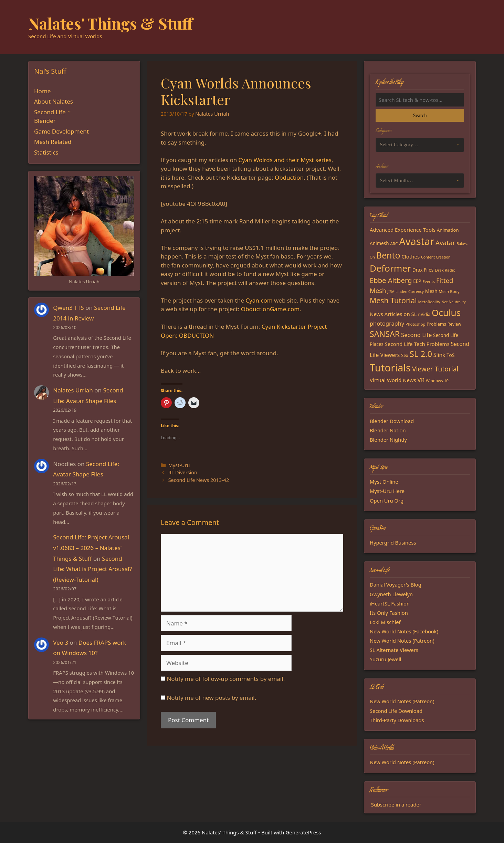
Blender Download (392, 421)
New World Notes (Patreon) (402, 641)
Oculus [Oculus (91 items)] (446, 313)
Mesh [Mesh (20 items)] (431, 291)
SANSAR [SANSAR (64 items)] (385, 334)
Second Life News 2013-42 (199, 480)
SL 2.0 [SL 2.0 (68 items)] (421, 354)
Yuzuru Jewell (386, 659)
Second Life (50, 112)
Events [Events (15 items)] (429, 281)
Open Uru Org (387, 500)
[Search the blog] (420, 100)
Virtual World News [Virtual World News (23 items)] (393, 380)
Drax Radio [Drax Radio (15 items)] (445, 270)
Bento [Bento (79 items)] (388, 255)
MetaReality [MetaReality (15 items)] (429, 302)
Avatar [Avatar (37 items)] (445, 243)
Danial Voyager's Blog (396, 584)
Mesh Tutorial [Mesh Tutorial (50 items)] (393, 300)
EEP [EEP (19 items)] (417, 281)
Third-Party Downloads (397, 720)
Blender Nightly (388, 440)
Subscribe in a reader (396, 804)
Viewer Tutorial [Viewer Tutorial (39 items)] (435, 369)
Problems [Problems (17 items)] (436, 324)
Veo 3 (61, 642)
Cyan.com (259, 300)
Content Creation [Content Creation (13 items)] (436, 257)
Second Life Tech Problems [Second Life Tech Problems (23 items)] (417, 344)
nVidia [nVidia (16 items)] (424, 314)
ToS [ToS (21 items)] (450, 355)
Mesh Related (53, 142)
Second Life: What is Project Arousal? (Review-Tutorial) (92, 569)
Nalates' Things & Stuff (111, 23)
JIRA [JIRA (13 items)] (391, 292)
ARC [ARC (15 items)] (394, 244)
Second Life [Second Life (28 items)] (416, 335)
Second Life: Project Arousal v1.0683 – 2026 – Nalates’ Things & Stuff (91, 548)
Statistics (46, 152)
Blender (45, 121)
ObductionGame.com (270, 309)
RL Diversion (183, 472)
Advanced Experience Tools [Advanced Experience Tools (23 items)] (403, 230)
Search (420, 115)
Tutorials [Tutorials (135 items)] (390, 368)
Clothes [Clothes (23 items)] (411, 256)
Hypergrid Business (393, 542)
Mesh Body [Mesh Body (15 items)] (449, 291)
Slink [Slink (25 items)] (439, 355)
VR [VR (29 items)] (421, 380)
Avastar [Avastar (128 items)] (417, 241)
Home (42, 91)
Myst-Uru (179, 465)
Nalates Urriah (73, 390)
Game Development (61, 131)
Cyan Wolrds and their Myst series (285, 160)
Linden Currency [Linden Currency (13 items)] (410, 292)
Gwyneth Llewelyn (391, 594)
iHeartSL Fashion (390, 603)
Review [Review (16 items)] (454, 324)
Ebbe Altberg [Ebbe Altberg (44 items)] (391, 280)
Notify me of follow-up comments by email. (226, 679)
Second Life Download (396, 711)
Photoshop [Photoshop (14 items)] (415, 324)
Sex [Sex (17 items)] (405, 355)
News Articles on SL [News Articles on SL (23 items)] (393, 314)
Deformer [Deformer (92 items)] (390, 268)
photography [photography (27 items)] (387, 323)
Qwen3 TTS (68, 308)
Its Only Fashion (389, 613)
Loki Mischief (385, 622)
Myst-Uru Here (387, 491)
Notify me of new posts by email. (211, 698)
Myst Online (384, 482)
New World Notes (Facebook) (404, 631)
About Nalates (54, 101)
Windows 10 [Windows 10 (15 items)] (437, 381)
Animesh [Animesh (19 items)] (379, 243)
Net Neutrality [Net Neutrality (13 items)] (454, 302)
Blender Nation (388, 430)
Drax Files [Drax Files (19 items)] (423, 270)
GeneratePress (303, 832)
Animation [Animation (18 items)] (448, 230)
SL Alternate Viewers (394, 650)
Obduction (289, 177)
